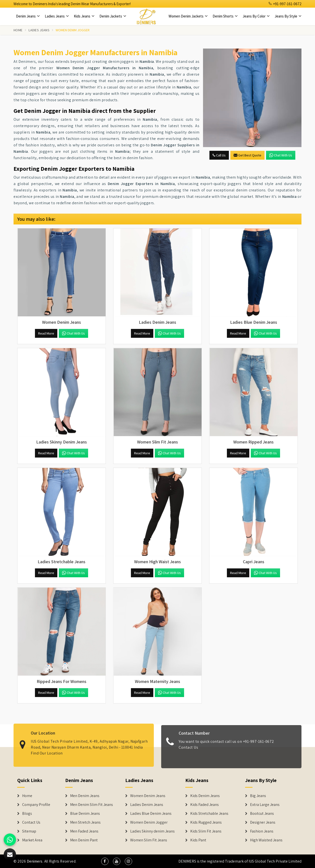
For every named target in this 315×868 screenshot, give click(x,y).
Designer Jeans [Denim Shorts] (263, 822)
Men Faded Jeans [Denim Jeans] (84, 831)
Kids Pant (198, 840)
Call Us (219, 155)
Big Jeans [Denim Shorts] (258, 796)
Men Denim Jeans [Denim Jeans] (85, 796)
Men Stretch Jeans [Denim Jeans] (85, 822)
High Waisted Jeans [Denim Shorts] (266, 840)
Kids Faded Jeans (205, 805)
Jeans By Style (288, 16)
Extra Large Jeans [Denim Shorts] (265, 805)
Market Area (32, 840)
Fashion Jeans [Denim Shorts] (262, 831)
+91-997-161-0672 (285, 4)
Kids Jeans (84, 16)
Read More (46, 333)
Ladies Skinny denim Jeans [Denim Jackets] (152, 831)
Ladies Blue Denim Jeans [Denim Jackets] (151, 814)
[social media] (105, 861)
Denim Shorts (225, 16)
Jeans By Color (256, 16)
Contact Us (31, 822)
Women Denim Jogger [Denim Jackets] (149, 822)
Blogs (27, 814)
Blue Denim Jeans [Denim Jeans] (85, 814)
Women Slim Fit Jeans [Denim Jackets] (149, 840)
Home (18, 30)
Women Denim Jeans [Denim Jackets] (148, 796)
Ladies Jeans (57, 16)
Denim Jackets (113, 16)
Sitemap (29, 831)
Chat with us (281, 155)
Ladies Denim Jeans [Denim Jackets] (147, 805)
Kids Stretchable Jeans (209, 814)
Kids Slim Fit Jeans (206, 831)
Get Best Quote (247, 155)
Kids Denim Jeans (205, 796)
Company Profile (36, 805)
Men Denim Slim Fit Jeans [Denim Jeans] (92, 805)
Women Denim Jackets (188, 16)
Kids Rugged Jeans (206, 822)
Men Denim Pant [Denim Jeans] (84, 840)
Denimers (35, 861)
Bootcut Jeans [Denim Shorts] (262, 814)
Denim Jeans (28, 16)
